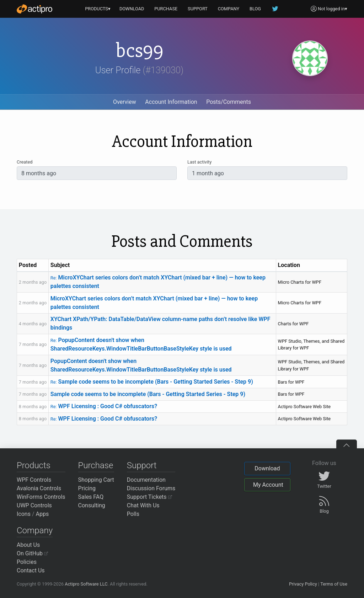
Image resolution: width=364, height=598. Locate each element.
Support (142, 465)
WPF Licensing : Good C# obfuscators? (104, 406)
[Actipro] (34, 9)
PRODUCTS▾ (98, 9)
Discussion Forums (151, 488)
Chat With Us (143, 505)
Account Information (171, 102)
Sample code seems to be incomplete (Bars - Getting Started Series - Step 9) (152, 382)
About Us (28, 545)
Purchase (96, 465)
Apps (42, 514)
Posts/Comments (229, 102)
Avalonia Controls (39, 488)
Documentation (146, 480)
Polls (133, 514)
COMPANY (229, 9)
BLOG (255, 9)
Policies (27, 562)
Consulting (92, 505)
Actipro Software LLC (86, 584)
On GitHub (32, 553)
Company (35, 530)
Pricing (87, 488)
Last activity (199, 162)
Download (267, 468)
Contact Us (31, 570)
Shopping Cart (96, 480)
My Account (268, 485)
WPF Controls (34, 480)
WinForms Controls (41, 497)
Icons (24, 514)
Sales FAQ (91, 497)
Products (34, 465)
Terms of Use (334, 584)
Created (25, 162)
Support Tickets (149, 497)
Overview (125, 102)
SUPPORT (198, 9)
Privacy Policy (303, 584)
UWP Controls (34, 505)
